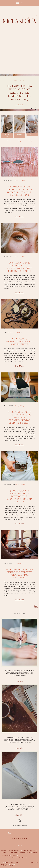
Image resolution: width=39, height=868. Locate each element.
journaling (4, 853)
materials (14, 853)
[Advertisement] (19, 53)
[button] (19, 3)
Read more (20, 105)
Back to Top (34, 862)
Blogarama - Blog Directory (20, 858)
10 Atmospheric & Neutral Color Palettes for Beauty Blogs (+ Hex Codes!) (20, 93)
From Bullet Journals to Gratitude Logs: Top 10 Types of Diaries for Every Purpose (19, 807)
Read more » (20, 217)
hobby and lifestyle (20, 485)
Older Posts (36, 607)
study (14, 855)
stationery (7, 855)
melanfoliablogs (19, 406)
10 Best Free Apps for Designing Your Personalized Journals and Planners (19, 673)
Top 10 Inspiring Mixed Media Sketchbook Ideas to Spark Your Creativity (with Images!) (20, 740)
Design (19, 141)
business (19, 333)
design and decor (19, 80)
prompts (36, 853)
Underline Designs (7, 866)
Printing (30, 141)
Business (9, 141)
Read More (20, 681)
